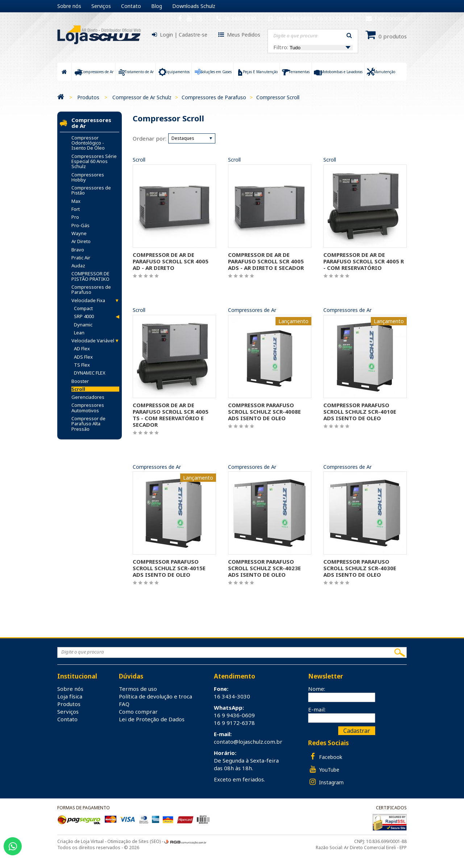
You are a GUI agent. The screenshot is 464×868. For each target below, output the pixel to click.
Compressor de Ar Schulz (142, 97)
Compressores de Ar (252, 310)
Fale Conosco (386, 18)
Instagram (326, 782)
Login (166, 35)
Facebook (325, 757)
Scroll (139, 160)
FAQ (124, 704)
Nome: (317, 689)
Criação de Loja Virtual (80, 841)
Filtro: (313, 47)
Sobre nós (69, 6)
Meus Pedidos (244, 35)
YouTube (324, 769)
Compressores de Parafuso (214, 97)
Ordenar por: (150, 138)
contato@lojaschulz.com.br (248, 742)
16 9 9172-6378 (335, 18)
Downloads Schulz (194, 6)
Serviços (101, 6)
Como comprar (138, 711)
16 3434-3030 (240, 18)
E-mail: (317, 709)
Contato (131, 6)
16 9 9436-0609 (295, 18)
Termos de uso (138, 689)
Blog (157, 6)
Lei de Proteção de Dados (152, 719)
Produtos (88, 97)
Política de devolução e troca (156, 696)
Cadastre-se (193, 35)
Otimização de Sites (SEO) (134, 841)
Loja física (70, 696)
